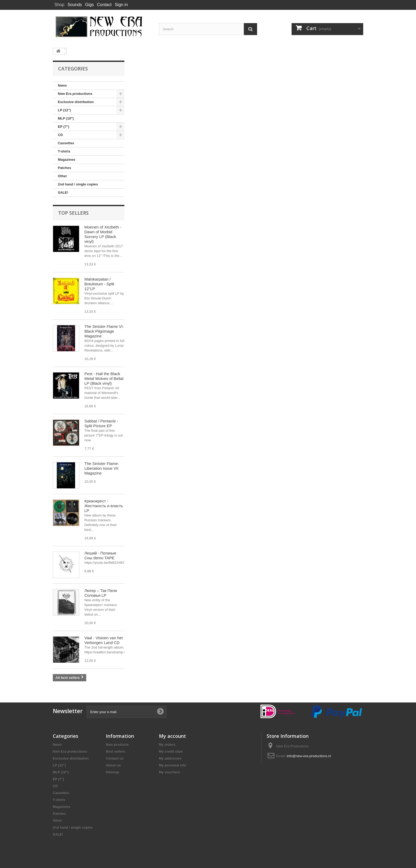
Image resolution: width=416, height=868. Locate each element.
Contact (104, 5)
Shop (59, 5)
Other (62, 176)
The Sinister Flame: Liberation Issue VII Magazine (102, 468)
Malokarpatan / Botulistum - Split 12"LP (99, 284)
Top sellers (73, 213)
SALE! (63, 192)
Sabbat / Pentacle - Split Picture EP (101, 423)
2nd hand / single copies (78, 184)
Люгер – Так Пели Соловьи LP (101, 593)
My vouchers (169, 772)
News (62, 85)
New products (117, 745)
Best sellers (116, 751)
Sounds (75, 5)
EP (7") (64, 127)
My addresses (170, 758)
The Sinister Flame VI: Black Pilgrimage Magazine (104, 331)
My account (172, 736)
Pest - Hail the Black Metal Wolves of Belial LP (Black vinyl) (104, 378)
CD (60, 135)
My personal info (173, 765)
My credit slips (171, 751)
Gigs (90, 5)
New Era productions (75, 94)
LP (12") (64, 110)
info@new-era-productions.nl (309, 756)
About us (113, 765)
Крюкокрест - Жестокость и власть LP (104, 506)
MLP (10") (66, 118)
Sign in (121, 5)
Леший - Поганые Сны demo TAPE (100, 555)
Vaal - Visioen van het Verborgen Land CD (104, 640)
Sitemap (113, 772)
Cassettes (66, 143)
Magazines (67, 160)
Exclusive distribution (76, 102)
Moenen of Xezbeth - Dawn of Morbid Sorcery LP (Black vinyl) (103, 234)
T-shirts (64, 151)
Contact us (115, 758)
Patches (64, 168)
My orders (167, 745)
